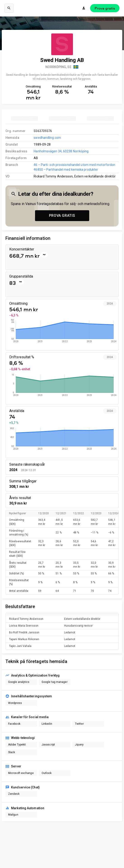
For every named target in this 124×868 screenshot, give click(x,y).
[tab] (24, 118)
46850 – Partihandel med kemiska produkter (66, 170)
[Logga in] (84, 8)
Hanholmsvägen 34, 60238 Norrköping (61, 151)
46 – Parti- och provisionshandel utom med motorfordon (74, 165)
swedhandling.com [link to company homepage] (47, 138)
